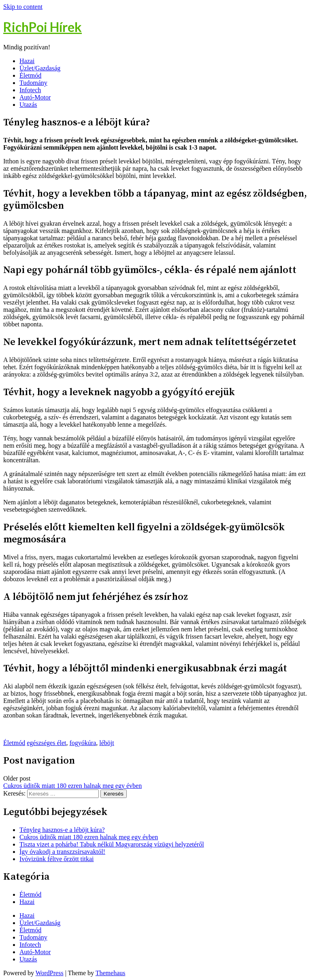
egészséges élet (46, 743)
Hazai (27, 61)
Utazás (28, 105)
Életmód (30, 75)
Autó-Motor (35, 97)
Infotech (30, 90)
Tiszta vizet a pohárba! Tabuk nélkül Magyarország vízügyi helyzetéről (112, 844)
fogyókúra (83, 743)
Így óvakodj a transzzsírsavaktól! (62, 852)
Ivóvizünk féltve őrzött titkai (57, 859)
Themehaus (111, 973)
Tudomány (33, 83)
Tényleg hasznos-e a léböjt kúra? (62, 830)
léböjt (107, 743)
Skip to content (23, 7)
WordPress (50, 973)
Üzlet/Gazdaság (40, 68)
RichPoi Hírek (43, 27)
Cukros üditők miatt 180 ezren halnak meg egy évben (72, 786)
